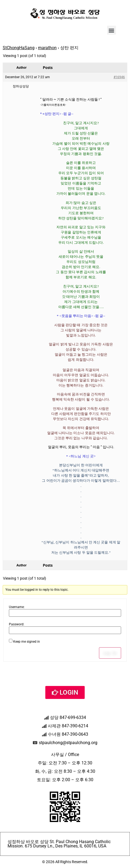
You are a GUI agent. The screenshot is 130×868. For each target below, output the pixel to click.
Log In (110, 653)
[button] (112, 30)
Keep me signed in (27, 642)
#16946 (119, 77)
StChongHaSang (19, 48)
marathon (47, 48)
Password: (17, 624)
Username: (17, 607)
